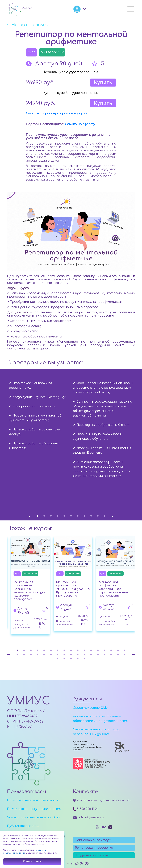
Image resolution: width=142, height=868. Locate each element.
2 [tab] (44, 516)
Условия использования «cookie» (34, 817)
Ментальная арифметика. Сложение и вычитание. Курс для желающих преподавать (29, 591)
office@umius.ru (88, 817)
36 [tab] (64, 659)
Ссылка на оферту (80, 124)
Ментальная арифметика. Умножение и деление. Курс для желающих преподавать (73, 589)
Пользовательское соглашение (33, 800)
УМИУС (29, 701)
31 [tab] (105, 654)
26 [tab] (71, 654)
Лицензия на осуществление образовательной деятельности (101, 719)
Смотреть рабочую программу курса (57, 113)
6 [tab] (71, 516)
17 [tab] (125, 650)
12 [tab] (91, 650)
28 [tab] (84, 654)
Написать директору (93, 840)
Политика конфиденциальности (34, 809)
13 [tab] (98, 650)
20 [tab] (31, 654)
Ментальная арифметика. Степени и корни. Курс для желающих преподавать (114, 589)
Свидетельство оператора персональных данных (96, 732)
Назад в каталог (30, 25)
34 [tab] (125, 654)
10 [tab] (98, 516)
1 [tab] (37, 516)
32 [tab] (111, 654)
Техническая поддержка (94, 848)
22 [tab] (44, 654)
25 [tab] (64, 654)
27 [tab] (78, 654)
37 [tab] (71, 659)
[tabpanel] (39, 414)
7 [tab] (78, 516)
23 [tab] (51, 654)
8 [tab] (84, 516)
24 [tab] (58, 654)
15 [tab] (111, 650)
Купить (103, 82)
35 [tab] (58, 659)
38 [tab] (78, 659)
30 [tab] (98, 654)
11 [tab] (105, 516)
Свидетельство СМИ (91, 708)
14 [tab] (105, 650)
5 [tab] (64, 516)
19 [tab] (24, 654)
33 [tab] (118, 654)
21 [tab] (37, 654)
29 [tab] (91, 654)
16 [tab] (118, 650)
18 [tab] (17, 654)
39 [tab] (84, 659)
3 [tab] (51, 516)
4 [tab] (58, 516)
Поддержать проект (92, 855)
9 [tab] (91, 516)
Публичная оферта (23, 826)
